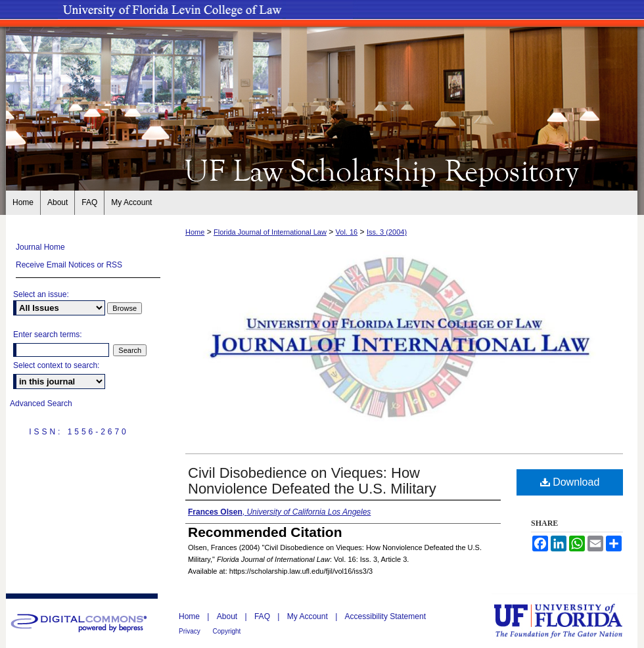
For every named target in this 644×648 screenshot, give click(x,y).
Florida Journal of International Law (270, 232)
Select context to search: (56, 365)
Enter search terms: (48, 335)
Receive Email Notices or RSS (69, 265)
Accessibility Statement (385, 616)
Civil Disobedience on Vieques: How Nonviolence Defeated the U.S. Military (312, 481)
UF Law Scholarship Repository (322, 170)
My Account (309, 616)
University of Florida (568, 621)
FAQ (263, 616)
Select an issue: (41, 294)
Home (195, 232)
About (228, 616)
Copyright (227, 631)
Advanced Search (41, 404)
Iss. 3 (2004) (387, 232)
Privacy (191, 631)
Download (570, 482)
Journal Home (40, 247)
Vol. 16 (347, 232)
